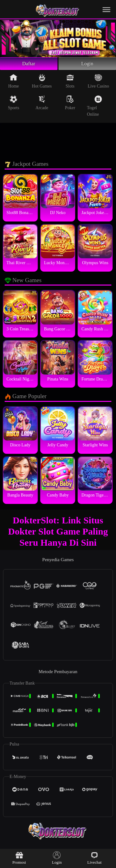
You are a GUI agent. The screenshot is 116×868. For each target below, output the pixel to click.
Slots (70, 83)
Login (87, 64)
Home (14, 83)
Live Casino (98, 83)
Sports (14, 104)
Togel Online (95, 107)
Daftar (29, 64)
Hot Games (42, 83)
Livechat (94, 858)
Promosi (19, 858)
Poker (70, 104)
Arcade (42, 104)
